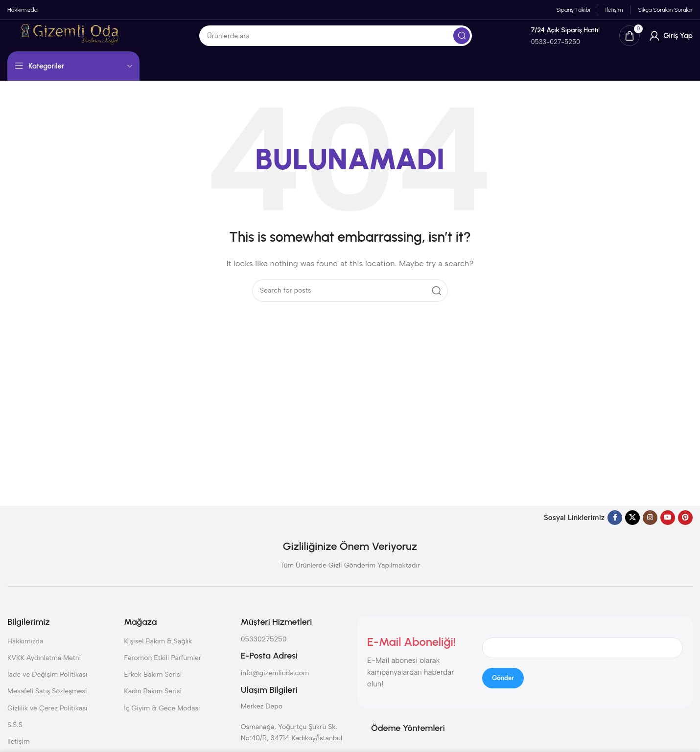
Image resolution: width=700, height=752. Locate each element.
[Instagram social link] (650, 528)
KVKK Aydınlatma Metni (44, 669)
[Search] (373, 44)
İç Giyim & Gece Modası (162, 718)
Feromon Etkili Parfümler (163, 669)
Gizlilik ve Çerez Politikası (47, 718)
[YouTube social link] (668, 528)
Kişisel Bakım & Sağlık (158, 652)
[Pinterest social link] (685, 528)
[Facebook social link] (615, 528)
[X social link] (632, 528)
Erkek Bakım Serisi (153, 685)
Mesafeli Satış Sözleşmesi (47, 702)
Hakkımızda (25, 652)
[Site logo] (111, 43)
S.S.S (15, 736)
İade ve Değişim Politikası (47, 685)
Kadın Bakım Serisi (153, 702)
